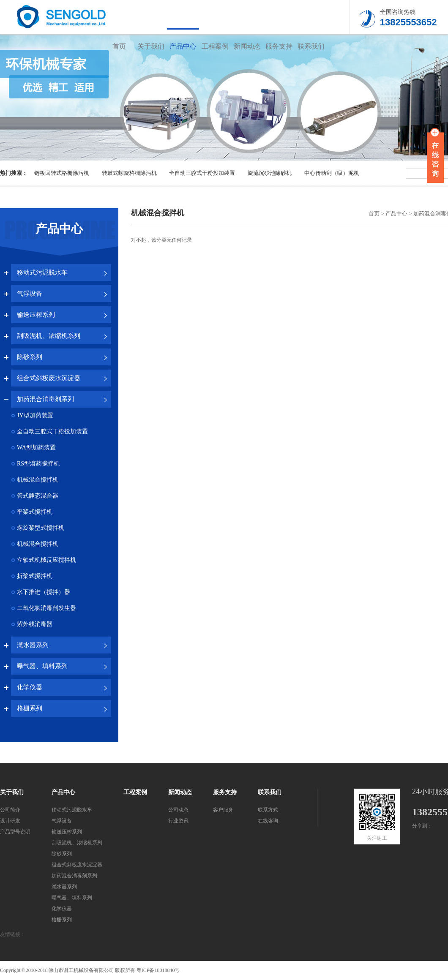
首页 (119, 46)
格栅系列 (30, 708)
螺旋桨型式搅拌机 (41, 528)
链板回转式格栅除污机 (62, 173)
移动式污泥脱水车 (42, 272)
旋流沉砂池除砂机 (270, 173)
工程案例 (215, 46)
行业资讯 (178, 821)
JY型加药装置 (35, 415)
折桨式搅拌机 (35, 576)
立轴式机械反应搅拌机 (46, 560)
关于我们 (151, 46)
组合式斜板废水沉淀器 (49, 378)
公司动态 (178, 810)
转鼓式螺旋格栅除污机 (129, 173)
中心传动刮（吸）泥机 (332, 173)
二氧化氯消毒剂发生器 (46, 608)
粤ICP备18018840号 (158, 970)
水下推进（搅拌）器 (44, 592)
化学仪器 (30, 687)
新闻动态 (247, 46)
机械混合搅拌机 (38, 480)
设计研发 (10, 821)
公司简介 (10, 810)
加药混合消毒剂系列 (45, 399)
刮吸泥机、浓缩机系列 (49, 336)
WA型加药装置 (36, 448)
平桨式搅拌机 (35, 512)
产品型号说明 (15, 832)
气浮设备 (30, 294)
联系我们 (311, 46)
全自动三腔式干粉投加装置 (202, 173)
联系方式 (268, 810)
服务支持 (279, 46)
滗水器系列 (33, 645)
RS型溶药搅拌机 (38, 464)
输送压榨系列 (36, 315)
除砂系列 (30, 357)
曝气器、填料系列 (42, 666)
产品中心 (183, 46)
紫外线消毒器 (35, 624)
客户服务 (223, 810)
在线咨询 (268, 821)
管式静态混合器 (38, 496)
